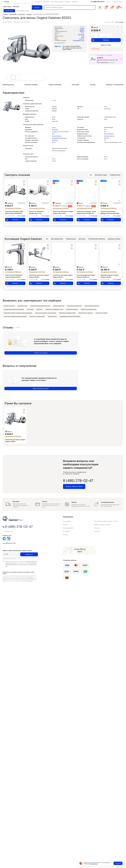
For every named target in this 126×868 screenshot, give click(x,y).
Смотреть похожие (31, 85)
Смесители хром (52, 317)
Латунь (54, 127)
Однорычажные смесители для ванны (14, 309)
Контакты (75, 2)
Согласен (118, 863)
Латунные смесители (59, 306)
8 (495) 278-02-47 (98, 2)
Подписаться (29, 554)
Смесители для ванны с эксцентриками (46, 313)
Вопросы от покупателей (115, 85)
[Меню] (36, 8)
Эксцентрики (61, 151)
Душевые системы (114, 239)
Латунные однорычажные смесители (40, 306)
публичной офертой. (28, 581)
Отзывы (93, 85)
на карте (81, 550)
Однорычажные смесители (92, 306)
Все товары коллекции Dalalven (72, 46)
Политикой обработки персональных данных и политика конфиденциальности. (20, 578)
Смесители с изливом (101, 313)
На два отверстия (109, 136)
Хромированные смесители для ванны (70, 317)
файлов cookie (94, 864)
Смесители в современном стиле (54, 309)
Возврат (68, 2)
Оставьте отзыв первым (41, 353)
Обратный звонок (118, 2)
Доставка (46, 2)
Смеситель (81, 35)
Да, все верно (9, 11)
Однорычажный (57, 136)
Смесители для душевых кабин (67, 313)
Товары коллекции (55, 85)
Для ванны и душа (101, 175)
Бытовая (55, 132)
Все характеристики (60, 43)
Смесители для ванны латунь (88, 309)
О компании (38, 2)
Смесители (39, 309)
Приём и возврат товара (102, 525)
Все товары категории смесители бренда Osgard (72, 49)
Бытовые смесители (9, 306)
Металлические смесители (74, 306)
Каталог (66, 525)
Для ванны (55, 130)
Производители (68, 528)
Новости (97, 528)
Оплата (65, 535)
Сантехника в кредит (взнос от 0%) (105, 521)
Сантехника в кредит (57, 2)
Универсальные (115, 175)
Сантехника (30, 309)
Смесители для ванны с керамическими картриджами (18, 313)
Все (91, 175)
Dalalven (82, 30)
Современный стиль (79, 41)
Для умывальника (57, 239)
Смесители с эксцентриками (37, 317)
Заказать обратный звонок (74, 486)
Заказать (101, 40)
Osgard (82, 29)
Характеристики (8, 85)
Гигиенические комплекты (97, 239)
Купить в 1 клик (106, 45)
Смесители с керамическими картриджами (15, 317)
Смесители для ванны (72, 309)
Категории (76, 85)
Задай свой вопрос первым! (41, 388)
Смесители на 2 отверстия (85, 313)
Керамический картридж (60, 138)
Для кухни (82, 239)
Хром (83, 38)
